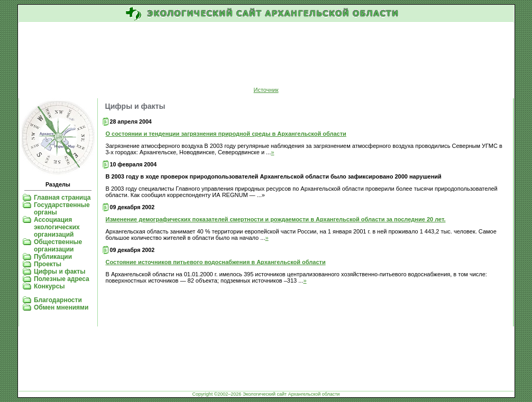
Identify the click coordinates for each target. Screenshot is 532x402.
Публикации (53, 257)
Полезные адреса (62, 279)
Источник (266, 90)
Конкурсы (49, 286)
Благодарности (58, 300)
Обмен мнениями (61, 307)
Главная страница (62, 198)
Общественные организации (58, 246)
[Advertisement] (266, 55)
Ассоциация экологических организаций (57, 227)
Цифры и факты (60, 272)
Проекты (48, 264)
